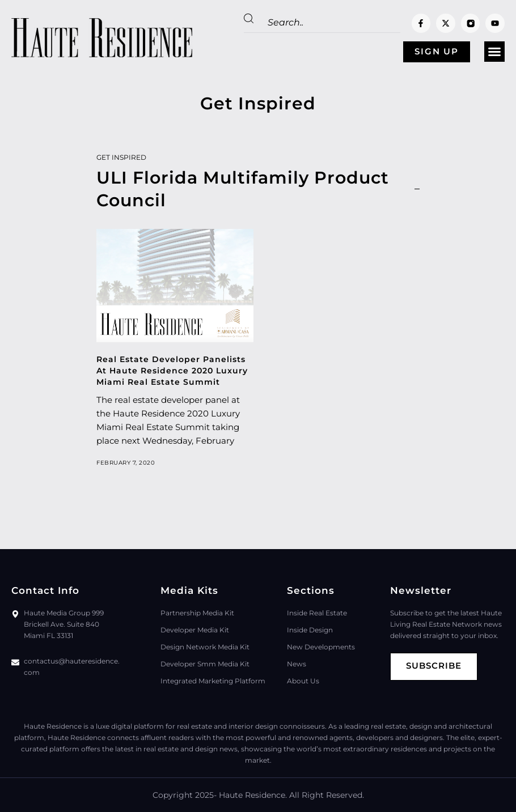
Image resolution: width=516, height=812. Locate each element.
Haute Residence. (253, 795)
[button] (494, 52)
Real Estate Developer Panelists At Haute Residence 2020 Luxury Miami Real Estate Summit (172, 371)
